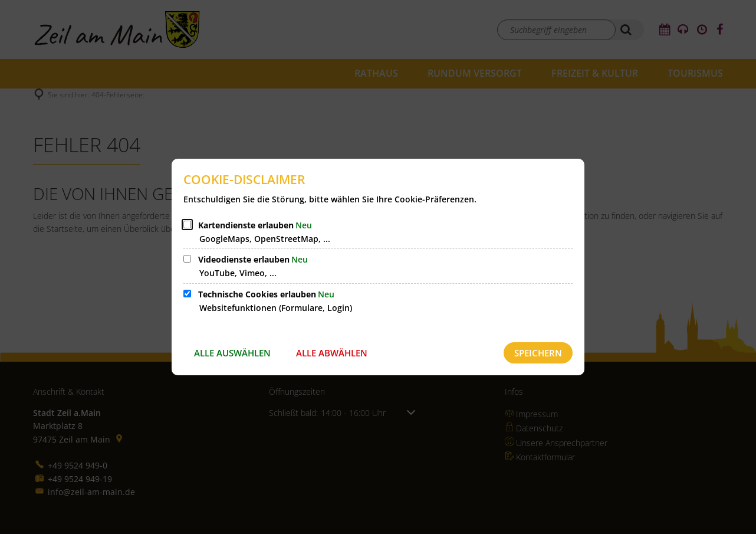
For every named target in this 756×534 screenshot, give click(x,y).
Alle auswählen (232, 353)
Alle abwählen (332, 353)
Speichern (538, 353)
